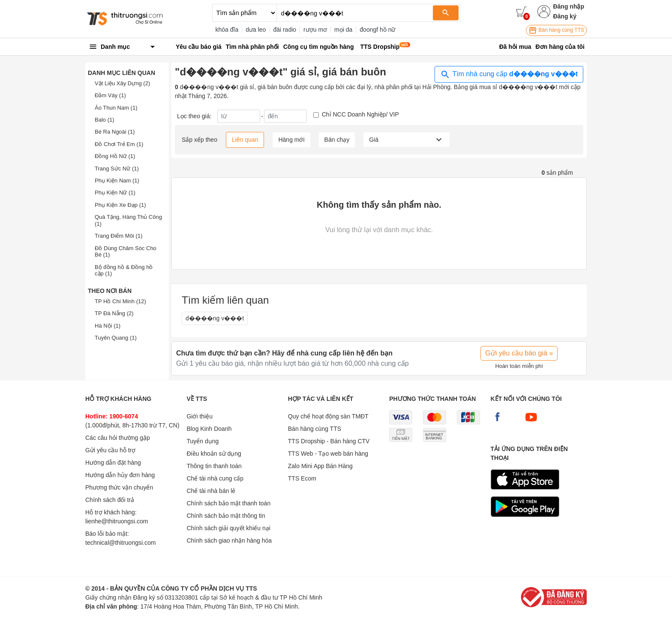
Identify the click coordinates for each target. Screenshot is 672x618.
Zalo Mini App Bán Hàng (320, 466)
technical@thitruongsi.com (120, 543)
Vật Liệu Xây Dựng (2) (122, 83)
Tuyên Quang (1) (116, 338)
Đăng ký (564, 16)
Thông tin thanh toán (214, 466)
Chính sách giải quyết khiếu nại (228, 528)
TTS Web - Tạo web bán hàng (328, 454)
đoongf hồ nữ (377, 30)
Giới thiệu (199, 416)
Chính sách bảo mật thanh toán (228, 503)
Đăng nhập (568, 6)
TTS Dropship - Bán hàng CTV (329, 441)
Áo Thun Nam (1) (116, 108)
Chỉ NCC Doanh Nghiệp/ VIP (360, 114)
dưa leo (256, 30)
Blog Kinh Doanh (209, 429)
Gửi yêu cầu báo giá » (519, 353)
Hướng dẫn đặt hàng (113, 463)
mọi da (343, 30)
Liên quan (245, 140)
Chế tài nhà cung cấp (215, 478)
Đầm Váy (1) (110, 95)
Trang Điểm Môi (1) (118, 236)
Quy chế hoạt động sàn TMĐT (328, 416)
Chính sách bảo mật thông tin (226, 516)
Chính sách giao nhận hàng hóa (229, 540)
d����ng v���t (215, 318)
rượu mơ (315, 30)
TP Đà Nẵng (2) (114, 313)
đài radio (285, 30)
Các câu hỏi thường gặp (118, 438)
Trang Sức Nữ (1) (117, 169)
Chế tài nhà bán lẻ (211, 491)
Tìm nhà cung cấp (509, 75)
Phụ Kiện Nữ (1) (115, 193)
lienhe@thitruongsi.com (117, 521)
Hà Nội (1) (108, 326)
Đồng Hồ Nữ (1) (115, 156)
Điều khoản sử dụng (214, 454)
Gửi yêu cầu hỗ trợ (110, 450)
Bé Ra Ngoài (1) (115, 132)
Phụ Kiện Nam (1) (117, 181)
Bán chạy (337, 140)
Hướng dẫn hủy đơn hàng (120, 475)
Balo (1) (105, 120)
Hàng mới (291, 140)
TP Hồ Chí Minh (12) (120, 301)
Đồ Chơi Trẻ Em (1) (119, 144)
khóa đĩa (227, 30)
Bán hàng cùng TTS (556, 30)
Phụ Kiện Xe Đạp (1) (120, 205)
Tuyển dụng (202, 441)
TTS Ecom (302, 478)
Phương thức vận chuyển (119, 487)
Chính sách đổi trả (110, 500)
